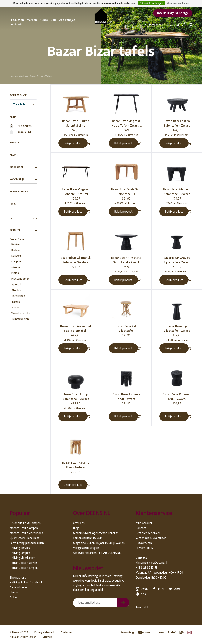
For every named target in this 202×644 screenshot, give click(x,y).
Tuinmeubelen (20, 319)
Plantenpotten (20, 279)
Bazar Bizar (36, 76)
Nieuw (44, 20)
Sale (54, 20)
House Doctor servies (24, 563)
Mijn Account (144, 523)
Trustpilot (142, 608)
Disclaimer (67, 632)
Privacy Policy (144, 548)
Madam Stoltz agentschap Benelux (95, 533)
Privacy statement (44, 632)
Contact (141, 528)
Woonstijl (23, 179)
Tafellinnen (18, 296)
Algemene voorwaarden (23, 637)
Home (13, 76)
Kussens (17, 256)
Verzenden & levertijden (151, 538)
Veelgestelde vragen (86, 548)
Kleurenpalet (23, 192)
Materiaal (23, 167)
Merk (23, 117)
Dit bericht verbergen (151, 3)
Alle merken (25, 126)
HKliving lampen (20, 553)
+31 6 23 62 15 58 (147, 568)
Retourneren (144, 543)
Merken (32, 20)
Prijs (23, 204)
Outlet (14, 598)
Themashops (18, 578)
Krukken (16, 250)
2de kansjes (67, 20)
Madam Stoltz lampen (24, 528)
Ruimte (23, 143)
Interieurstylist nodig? (173, 13)
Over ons (79, 523)
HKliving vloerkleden (22, 558)
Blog (76, 528)
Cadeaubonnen (19, 588)
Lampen (16, 261)
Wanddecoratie (21, 313)
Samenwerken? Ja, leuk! (88, 538)
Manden (16, 267)
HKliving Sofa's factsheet (26, 583)
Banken (16, 244)
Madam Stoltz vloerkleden (26, 533)
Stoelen (16, 290)
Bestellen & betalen (148, 533)
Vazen (15, 307)
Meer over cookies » (178, 3)
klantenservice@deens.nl (151, 563)
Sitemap (47, 637)
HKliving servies (20, 548)
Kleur (23, 155)
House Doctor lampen (24, 568)
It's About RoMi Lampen (25, 523)
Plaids (15, 273)
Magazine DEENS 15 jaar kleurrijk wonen (99, 543)
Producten (17, 20)
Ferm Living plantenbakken (27, 543)
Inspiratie (16, 25)
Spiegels (17, 284)
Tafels (49, 76)
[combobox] (23, 104)
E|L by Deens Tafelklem (24, 538)
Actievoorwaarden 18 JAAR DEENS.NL (97, 553)
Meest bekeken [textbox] (21, 104)
